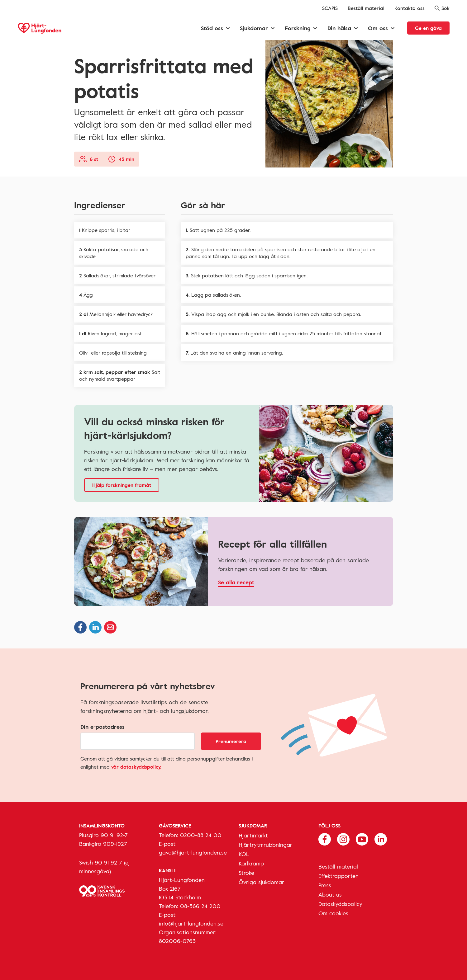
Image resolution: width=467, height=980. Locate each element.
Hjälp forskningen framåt (122, 485)
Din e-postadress (102, 727)
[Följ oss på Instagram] (343, 839)
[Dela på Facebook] (80, 627)
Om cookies (333, 913)
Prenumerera (231, 741)
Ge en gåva (428, 28)
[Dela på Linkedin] (95, 627)
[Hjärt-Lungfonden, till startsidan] (40, 28)
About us (330, 894)
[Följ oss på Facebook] (325, 839)
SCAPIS (330, 8)
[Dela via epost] (110, 627)
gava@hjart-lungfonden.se (193, 852)
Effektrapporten (338, 876)
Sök (442, 8)
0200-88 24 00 (201, 835)
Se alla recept (236, 582)
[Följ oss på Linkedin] (381, 839)
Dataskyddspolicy (340, 904)
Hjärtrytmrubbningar (265, 845)
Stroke (246, 873)
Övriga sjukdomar (261, 882)
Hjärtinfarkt (253, 835)
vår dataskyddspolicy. (136, 767)
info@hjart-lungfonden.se (191, 923)
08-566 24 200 (200, 906)
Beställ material (366, 8)
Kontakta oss (410, 8)
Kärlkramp (251, 863)
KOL (244, 854)
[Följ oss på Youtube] (362, 839)
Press (325, 885)
